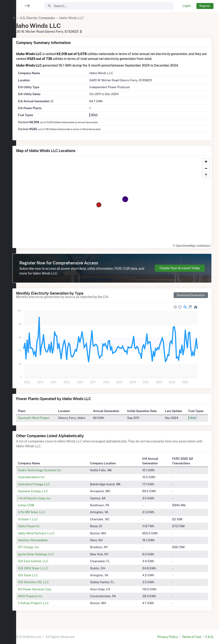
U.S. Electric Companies (48, 18)
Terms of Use (192, 637)
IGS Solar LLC (39, 575)
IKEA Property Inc (41, 596)
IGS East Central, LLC (44, 561)
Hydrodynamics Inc (42, 477)
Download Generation (191, 295)
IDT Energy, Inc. (40, 547)
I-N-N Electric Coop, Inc (45, 498)
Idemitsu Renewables (44, 540)
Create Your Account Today (180, 268)
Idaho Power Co (40, 526)
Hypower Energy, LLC (44, 491)
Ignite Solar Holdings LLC (47, 554)
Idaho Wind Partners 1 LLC (47, 533)
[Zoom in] (206, 162)
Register (205, 6)
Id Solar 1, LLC (39, 519)
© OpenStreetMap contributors (192, 246)
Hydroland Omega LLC (45, 484)
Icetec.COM (37, 505)
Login (187, 6)
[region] (8, 319)
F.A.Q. (209, 637)
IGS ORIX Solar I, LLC (44, 568)
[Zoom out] (206, 168)
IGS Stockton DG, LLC (44, 582)
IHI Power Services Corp (46, 589)
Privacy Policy (168, 637)
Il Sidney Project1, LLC (44, 603)
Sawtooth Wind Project (45, 418)
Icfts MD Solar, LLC (42, 512)
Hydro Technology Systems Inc (51, 470)
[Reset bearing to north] (206, 175)
